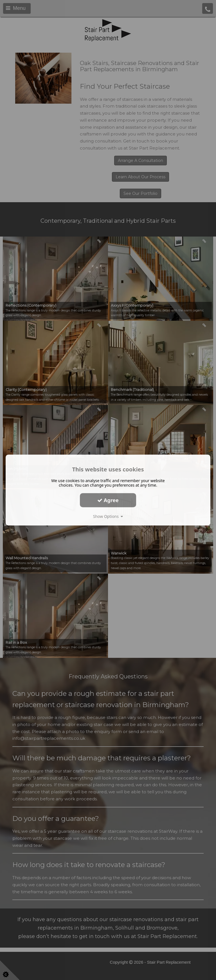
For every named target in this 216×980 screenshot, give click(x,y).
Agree (108, 500)
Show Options (108, 516)
